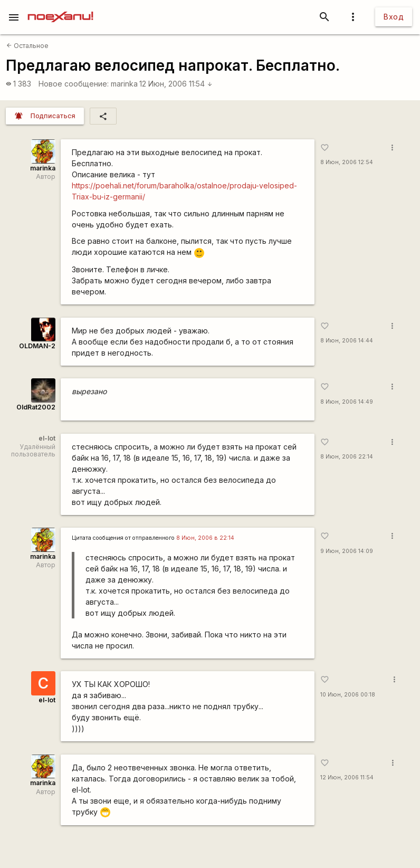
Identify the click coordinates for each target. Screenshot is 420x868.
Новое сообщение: (74, 84)
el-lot (47, 700)
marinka (124, 84)
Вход (394, 17)
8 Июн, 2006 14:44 (347, 341)
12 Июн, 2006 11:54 (176, 84)
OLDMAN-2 (37, 346)
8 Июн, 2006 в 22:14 (205, 538)
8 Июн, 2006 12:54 (347, 162)
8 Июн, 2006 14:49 (347, 402)
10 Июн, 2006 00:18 (348, 695)
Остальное (27, 46)
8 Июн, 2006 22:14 (347, 457)
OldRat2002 (36, 407)
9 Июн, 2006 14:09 (347, 551)
